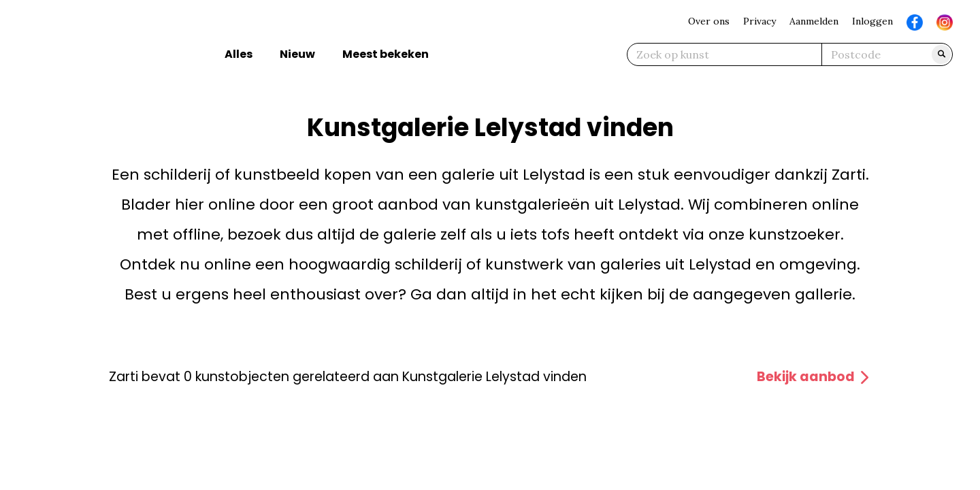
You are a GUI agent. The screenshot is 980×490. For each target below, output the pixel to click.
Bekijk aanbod (814, 377)
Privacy (759, 21)
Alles (239, 54)
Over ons (709, 21)
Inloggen (872, 21)
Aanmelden (814, 21)
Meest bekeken (386, 54)
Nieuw (297, 54)
